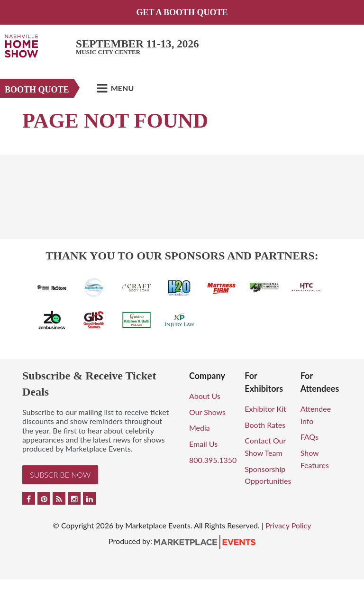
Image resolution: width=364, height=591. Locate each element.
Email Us (203, 444)
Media (200, 428)
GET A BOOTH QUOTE (182, 12)
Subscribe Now (60, 475)
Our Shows (207, 412)
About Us (205, 396)
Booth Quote (37, 90)
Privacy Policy (288, 525)
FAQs (309, 437)
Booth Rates (265, 425)
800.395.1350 (213, 460)
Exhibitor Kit (265, 409)
